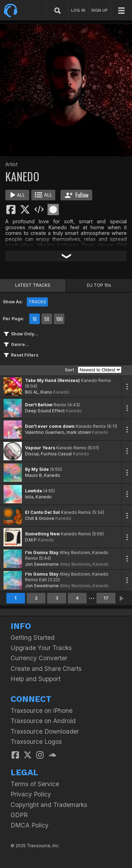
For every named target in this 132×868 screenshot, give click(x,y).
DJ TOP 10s (99, 285)
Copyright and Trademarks (49, 805)
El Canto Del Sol (42, 512)
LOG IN (78, 10)
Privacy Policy (31, 794)
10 (34, 319)
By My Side (37, 469)
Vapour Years (40, 448)
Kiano (46, 392)
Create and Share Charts (46, 669)
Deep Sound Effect (45, 411)
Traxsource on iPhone (42, 711)
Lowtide (34, 491)
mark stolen (79, 432)
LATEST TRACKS (33, 285)
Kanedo (61, 392)
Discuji (32, 454)
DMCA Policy (30, 825)
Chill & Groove (40, 518)
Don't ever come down (50, 426)
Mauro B (33, 475)
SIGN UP (99, 10)
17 (106, 598)
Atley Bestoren (75, 564)
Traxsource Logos (36, 742)
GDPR (19, 815)
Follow (77, 195)
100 (59, 319)
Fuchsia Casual (56, 454)
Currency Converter (39, 658)
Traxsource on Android (43, 721)
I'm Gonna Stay (42, 553)
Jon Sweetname (42, 564)
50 (47, 319)
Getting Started (33, 638)
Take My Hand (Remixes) (52, 380)
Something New (42, 534)
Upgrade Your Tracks (41, 648)
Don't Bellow (39, 405)
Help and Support (36, 679)
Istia (29, 497)
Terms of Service (35, 784)
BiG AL (32, 392)
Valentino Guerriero (45, 432)
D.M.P (31, 540)
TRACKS (37, 302)
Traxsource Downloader (45, 731)
